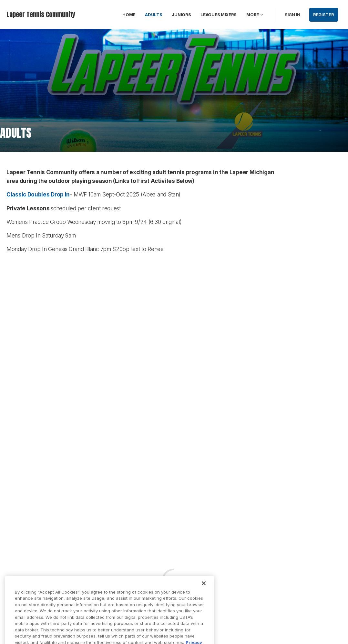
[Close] (204, 589)
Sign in (292, 15)
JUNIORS (181, 15)
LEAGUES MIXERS (219, 15)
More (253, 15)
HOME (129, 15)
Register (324, 15)
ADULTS (154, 15)
